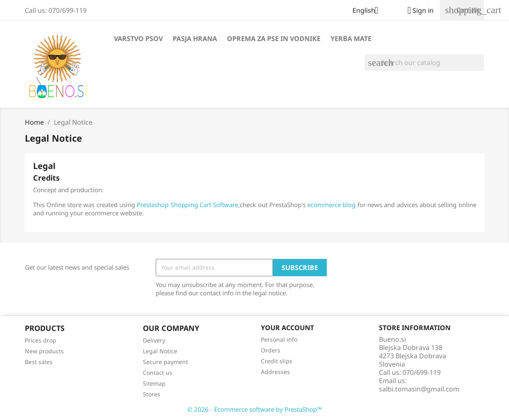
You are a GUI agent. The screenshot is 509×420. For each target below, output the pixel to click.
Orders (271, 350)
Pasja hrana (195, 39)
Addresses (275, 372)
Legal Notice (160, 351)
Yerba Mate (351, 39)
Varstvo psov (138, 39)
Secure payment (165, 362)
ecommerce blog (331, 205)
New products (44, 351)
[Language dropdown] (368, 11)
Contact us (158, 373)
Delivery (154, 340)
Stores (152, 394)
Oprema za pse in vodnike (274, 39)
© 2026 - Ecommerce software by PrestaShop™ (254, 409)
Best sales (39, 362)
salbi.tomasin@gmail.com (419, 389)
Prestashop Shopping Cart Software (187, 205)
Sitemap (154, 383)
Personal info (279, 339)
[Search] (424, 63)
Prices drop (41, 340)
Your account (287, 328)
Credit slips (277, 361)
